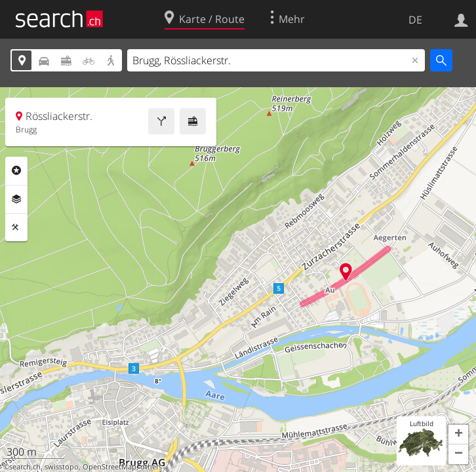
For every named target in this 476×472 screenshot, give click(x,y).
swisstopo (62, 467)
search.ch (25, 467)
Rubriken (16, 170)
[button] (458, 435)
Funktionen (16, 227)
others (151, 467)
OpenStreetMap (109, 467)
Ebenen (16, 199)
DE (415, 20)
